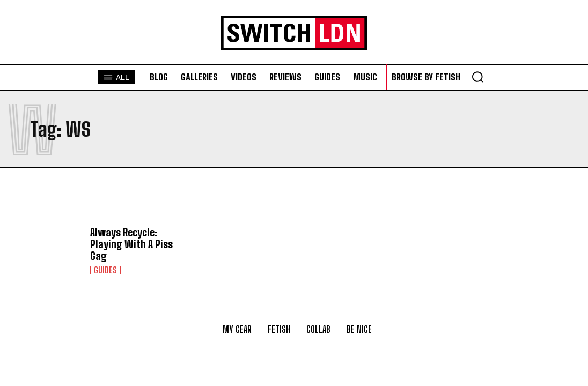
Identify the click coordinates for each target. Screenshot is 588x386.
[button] (477, 77)
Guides (105, 270)
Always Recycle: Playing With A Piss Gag (131, 244)
